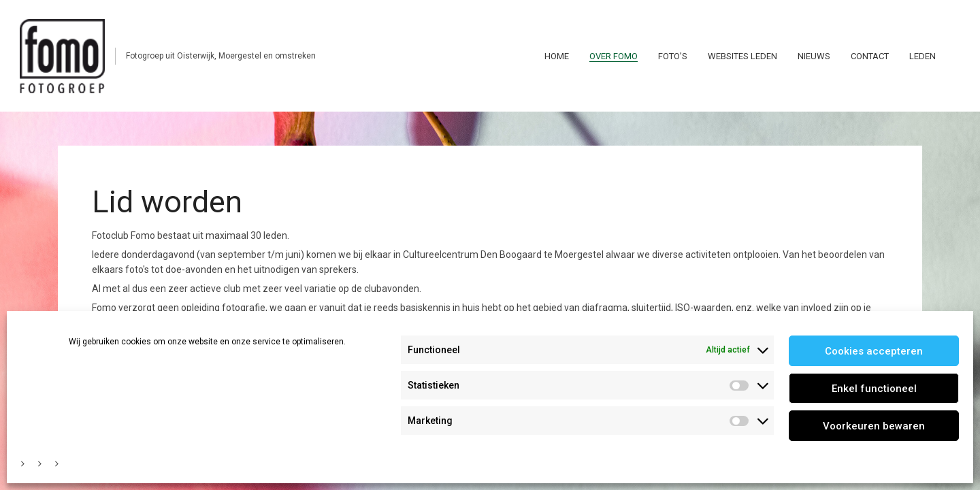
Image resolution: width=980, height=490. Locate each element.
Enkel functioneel (874, 389)
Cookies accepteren (874, 351)
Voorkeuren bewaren (874, 426)
